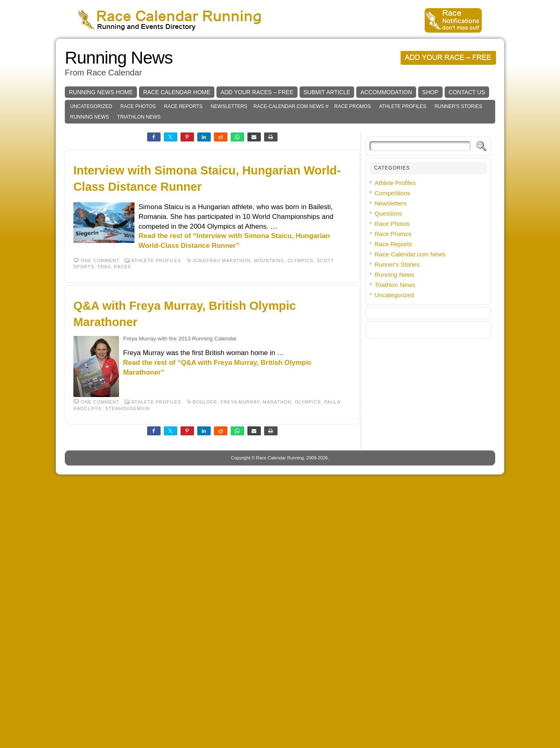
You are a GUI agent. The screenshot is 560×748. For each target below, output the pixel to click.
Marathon (277, 524)
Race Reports (183, 229)
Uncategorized (91, 229)
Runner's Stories (458, 229)
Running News (119, 180)
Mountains (269, 383)
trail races (114, 389)
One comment (100, 383)
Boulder (205, 524)
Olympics (300, 383)
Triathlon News (139, 239)
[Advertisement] (280, 100)
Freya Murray (240, 524)
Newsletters (229, 229)
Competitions (392, 315)
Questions (388, 336)
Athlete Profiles (403, 229)
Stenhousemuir (128, 531)
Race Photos (138, 229)
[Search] (420, 268)
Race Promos (353, 229)
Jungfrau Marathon (222, 383)
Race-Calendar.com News (289, 229)
